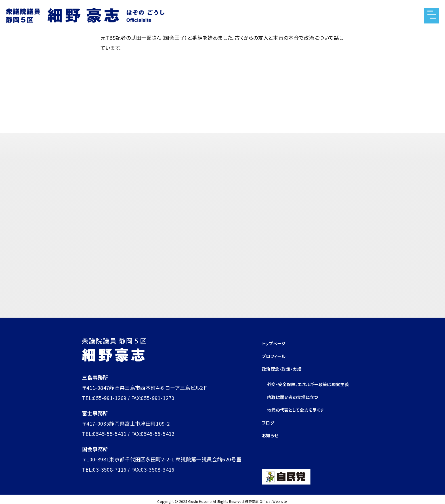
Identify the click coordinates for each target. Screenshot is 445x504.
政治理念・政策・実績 (286, 368)
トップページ (276, 343)
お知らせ (272, 445)
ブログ (269, 432)
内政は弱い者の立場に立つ (298, 407)
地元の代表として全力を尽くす (301, 420)
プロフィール (276, 356)
